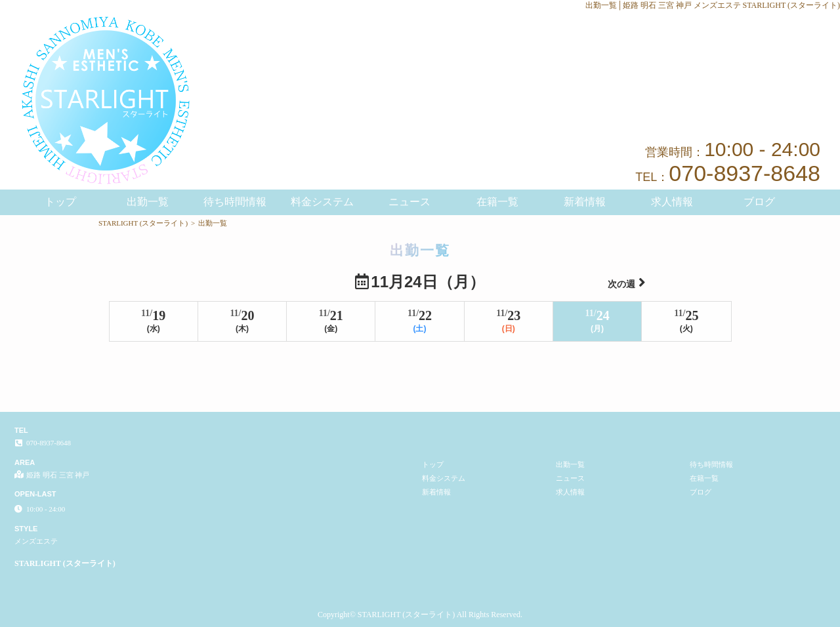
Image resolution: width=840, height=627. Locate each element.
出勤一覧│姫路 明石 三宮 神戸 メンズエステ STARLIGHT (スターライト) (713, 5)
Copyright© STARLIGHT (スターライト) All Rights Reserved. (420, 615)
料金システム (322, 202)
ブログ (759, 202)
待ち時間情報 (235, 202)
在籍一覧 (497, 202)
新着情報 (585, 202)
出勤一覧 (148, 202)
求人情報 (672, 202)
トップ (60, 202)
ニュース (409, 202)
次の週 (627, 282)
